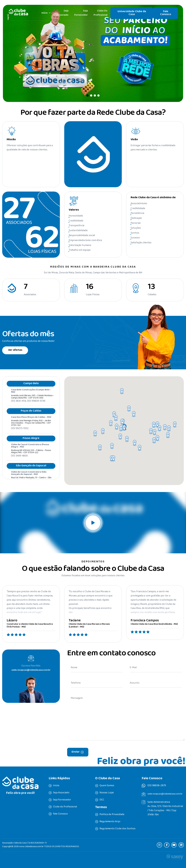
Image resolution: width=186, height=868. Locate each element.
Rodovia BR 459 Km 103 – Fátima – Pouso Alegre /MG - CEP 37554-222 (31, 457)
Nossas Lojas (107, 793)
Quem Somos (107, 786)
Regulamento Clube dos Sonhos (117, 829)
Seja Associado (62, 13)
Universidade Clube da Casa (132, 13)
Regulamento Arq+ (110, 822)
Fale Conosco (166, 13)
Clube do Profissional (100, 13)
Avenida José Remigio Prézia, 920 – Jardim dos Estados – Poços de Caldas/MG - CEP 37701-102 (31, 429)
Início (45, 13)
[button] (88, 95)
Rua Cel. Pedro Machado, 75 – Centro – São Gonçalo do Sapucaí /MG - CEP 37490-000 (31, 485)
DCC (102, 800)
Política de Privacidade (112, 815)
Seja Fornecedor (81, 13)
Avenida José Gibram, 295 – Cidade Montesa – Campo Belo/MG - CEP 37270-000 (33, 403)
